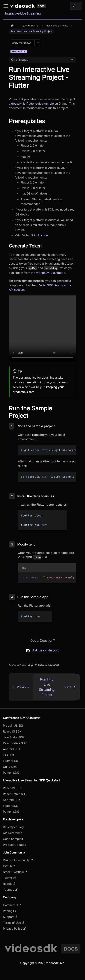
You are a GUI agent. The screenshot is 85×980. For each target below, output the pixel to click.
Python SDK (11, 773)
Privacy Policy (14, 929)
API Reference (13, 833)
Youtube (10, 890)
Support (10, 917)
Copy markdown (22, 43)
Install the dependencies (36, 496)
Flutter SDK (11, 761)
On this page (20, 60)
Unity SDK (10, 767)
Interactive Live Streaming (23, 13)
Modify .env (26, 544)
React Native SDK (15, 743)
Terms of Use (14, 923)
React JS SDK (12, 731)
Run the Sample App (33, 597)
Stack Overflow (15, 872)
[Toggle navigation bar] (6, 6)
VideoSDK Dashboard (51, 273)
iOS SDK (9, 755)
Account (43, 235)
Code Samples (13, 839)
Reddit (9, 884)
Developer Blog (13, 827)
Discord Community (18, 860)
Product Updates (14, 845)
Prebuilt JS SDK (14, 726)
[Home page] (12, 26)
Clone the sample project (36, 426)
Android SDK (12, 749)
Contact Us (12, 905)
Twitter (9, 878)
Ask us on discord (43, 650)
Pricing (9, 911)
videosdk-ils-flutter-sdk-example (31, 104)
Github (9, 866)
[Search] (76, 6)
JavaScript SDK (14, 737)
